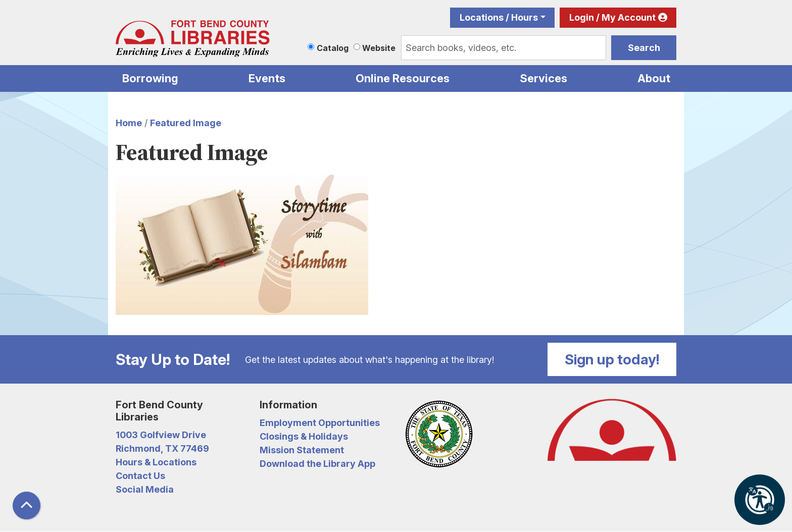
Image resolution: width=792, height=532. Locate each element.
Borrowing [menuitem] (150, 78)
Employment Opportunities (320, 423)
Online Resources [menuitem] (403, 78)
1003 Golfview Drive (161, 435)
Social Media (145, 489)
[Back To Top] (27, 506)
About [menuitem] (654, 78)
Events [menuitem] (267, 78)
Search (644, 48)
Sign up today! (612, 359)
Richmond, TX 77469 (162, 448)
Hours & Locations (156, 462)
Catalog (333, 48)
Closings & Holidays (304, 436)
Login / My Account (612, 17)
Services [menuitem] (543, 78)
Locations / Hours (499, 17)
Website (379, 48)
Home (129, 123)
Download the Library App (317, 464)
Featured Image (186, 123)
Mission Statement (302, 450)
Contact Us (140, 476)
